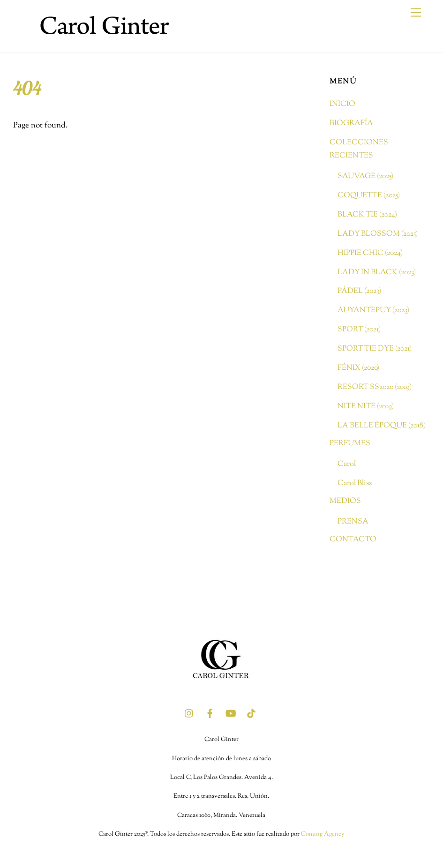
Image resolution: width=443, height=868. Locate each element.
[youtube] (231, 713)
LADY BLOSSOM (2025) (378, 234)
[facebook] (210, 713)
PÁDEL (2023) (359, 291)
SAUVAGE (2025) (365, 176)
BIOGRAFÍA (351, 123)
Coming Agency (323, 834)
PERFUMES (350, 443)
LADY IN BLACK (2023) (377, 272)
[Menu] (416, 13)
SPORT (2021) (359, 329)
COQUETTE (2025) (369, 195)
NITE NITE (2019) (366, 406)
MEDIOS (345, 501)
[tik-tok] (251, 713)
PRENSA (353, 522)
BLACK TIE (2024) (367, 215)
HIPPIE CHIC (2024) (370, 253)
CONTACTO (353, 539)
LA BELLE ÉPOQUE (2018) (382, 426)
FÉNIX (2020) (358, 368)
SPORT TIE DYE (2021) (375, 349)
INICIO (342, 104)
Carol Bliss (355, 483)
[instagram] (189, 713)
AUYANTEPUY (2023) (373, 310)
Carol (347, 464)
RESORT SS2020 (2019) (375, 387)
